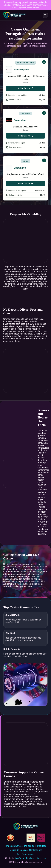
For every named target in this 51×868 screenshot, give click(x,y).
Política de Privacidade (35, 846)
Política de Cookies (18, 850)
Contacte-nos (36, 850)
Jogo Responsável (26, 854)
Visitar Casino (26, 88)
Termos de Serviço (14, 846)
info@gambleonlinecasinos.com (30, 858)
